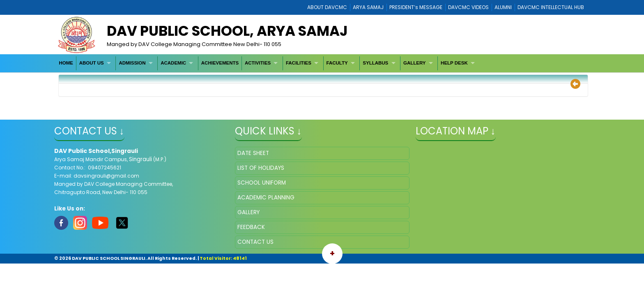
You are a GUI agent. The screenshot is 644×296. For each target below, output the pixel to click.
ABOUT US (92, 63)
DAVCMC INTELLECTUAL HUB (551, 7)
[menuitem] (66, 63)
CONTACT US (255, 242)
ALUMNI (503, 7)
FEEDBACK (251, 227)
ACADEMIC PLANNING (266, 198)
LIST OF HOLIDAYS (261, 168)
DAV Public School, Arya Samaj (227, 31)
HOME (66, 63)
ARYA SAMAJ (368, 7)
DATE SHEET (253, 153)
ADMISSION (132, 63)
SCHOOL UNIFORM (262, 183)
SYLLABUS (375, 63)
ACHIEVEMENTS (220, 63)
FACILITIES (299, 63)
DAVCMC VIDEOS (468, 7)
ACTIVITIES (258, 63)
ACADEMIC (173, 63)
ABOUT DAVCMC (327, 7)
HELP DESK (454, 63)
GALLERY (415, 63)
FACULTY (337, 63)
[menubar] (268, 63)
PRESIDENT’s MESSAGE (416, 7)
